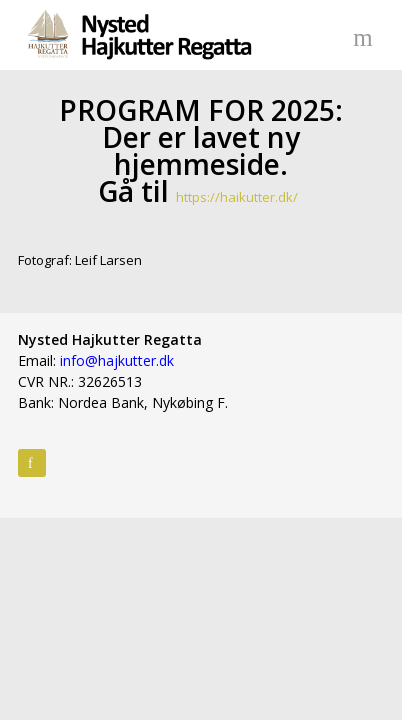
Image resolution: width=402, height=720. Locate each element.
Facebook (32, 463)
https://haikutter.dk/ (237, 197)
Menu (366, 35)
